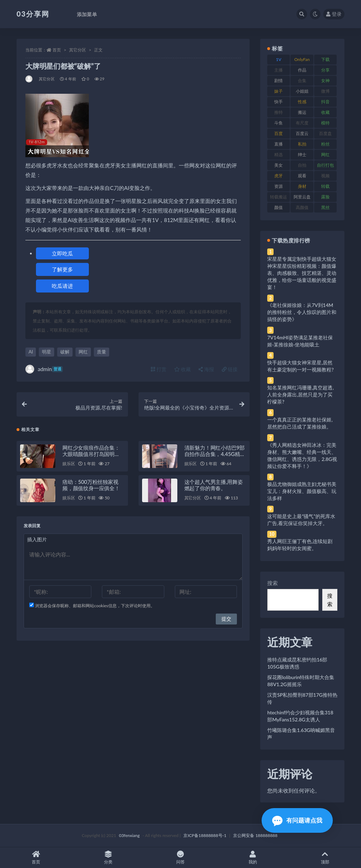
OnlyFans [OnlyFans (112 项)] (302, 61)
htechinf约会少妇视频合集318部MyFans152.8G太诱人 (300, 716)
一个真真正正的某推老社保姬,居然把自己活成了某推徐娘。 (300, 423)
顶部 (325, 858)
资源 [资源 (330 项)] (279, 186)
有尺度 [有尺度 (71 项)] (302, 123)
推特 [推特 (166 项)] (279, 112)
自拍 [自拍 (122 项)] (302, 165)
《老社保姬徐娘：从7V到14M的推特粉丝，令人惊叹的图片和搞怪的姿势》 (302, 312)
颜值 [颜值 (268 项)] (279, 207)
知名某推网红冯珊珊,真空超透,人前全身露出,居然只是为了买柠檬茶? (300, 395)
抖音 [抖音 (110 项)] (325, 102)
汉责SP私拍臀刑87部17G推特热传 (302, 698)
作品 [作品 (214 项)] (302, 70)
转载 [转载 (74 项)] (325, 186)
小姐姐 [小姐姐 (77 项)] (302, 91)
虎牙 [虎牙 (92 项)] (279, 176)
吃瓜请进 (62, 286)
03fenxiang (129, 835)
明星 (47, 352)
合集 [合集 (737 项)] (302, 81)
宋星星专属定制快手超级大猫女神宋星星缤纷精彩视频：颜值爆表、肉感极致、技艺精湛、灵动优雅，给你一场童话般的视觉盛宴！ (302, 273)
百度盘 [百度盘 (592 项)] (325, 133)
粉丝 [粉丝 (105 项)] (325, 144)
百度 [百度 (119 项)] (279, 133)
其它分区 (78, 50)
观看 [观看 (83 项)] (302, 176)
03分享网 (33, 14)
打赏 (159, 369)
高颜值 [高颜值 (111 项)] (302, 207)
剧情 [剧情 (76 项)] (279, 81)
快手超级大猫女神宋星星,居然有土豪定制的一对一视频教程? (300, 366)
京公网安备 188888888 (255, 835)
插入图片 (37, 539)
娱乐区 (69, 464)
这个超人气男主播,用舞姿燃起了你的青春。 (214, 485)
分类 (108, 858)
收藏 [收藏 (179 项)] (325, 112)
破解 (65, 352)
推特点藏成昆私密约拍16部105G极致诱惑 (297, 663)
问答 (181, 858)
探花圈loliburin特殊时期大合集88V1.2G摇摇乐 (301, 681)
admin (44, 369)
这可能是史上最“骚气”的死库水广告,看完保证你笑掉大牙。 (301, 520)
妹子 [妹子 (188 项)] (279, 91)
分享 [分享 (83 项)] (325, 70)
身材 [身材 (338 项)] (302, 186)
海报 (206, 369)
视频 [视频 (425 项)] (325, 176)
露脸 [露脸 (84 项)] (325, 197)
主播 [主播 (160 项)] (279, 70)
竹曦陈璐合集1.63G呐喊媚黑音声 (301, 734)
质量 (102, 352)
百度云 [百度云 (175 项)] (302, 133)
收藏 (183, 369)
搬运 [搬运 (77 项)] (302, 112)
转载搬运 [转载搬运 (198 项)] (279, 197)
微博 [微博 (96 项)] (325, 91)
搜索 (273, 583)
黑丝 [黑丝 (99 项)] (325, 207)
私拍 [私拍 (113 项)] (302, 144)
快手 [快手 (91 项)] (279, 102)
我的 (253, 858)
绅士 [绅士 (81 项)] (302, 155)
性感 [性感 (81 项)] (302, 102)
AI (31, 352)
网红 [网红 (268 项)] (325, 155)
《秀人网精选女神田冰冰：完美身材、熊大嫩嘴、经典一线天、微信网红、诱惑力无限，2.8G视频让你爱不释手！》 (302, 455)
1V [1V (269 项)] (279, 59)
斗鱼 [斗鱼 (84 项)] (279, 123)
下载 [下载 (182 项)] (325, 59)
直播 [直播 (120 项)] (279, 144)
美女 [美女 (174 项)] (279, 165)
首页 (57, 50)
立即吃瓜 (62, 253)
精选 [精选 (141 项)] (279, 155)
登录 (334, 14)
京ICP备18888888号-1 (205, 835)
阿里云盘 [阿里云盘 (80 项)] (302, 197)
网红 (83, 352)
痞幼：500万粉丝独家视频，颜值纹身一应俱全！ (91, 485)
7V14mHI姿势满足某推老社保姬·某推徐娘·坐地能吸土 (300, 341)
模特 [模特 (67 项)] (325, 123)
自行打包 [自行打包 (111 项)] (325, 165)
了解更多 (62, 269)
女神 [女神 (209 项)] (325, 81)
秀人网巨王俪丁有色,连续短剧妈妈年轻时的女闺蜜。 (300, 545)
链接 (230, 369)
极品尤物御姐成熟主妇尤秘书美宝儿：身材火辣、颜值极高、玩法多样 (302, 491)
